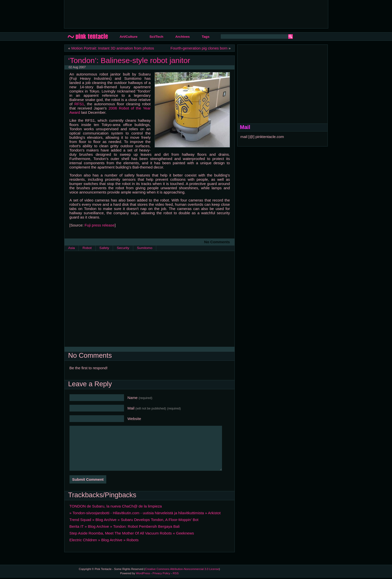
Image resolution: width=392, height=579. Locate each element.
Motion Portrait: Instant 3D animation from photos (113, 48)
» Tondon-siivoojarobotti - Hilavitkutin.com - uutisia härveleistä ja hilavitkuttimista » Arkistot (145, 513)
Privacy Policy (161, 573)
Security (123, 248)
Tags (206, 37)
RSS (176, 573)
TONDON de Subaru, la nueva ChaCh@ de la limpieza (116, 506)
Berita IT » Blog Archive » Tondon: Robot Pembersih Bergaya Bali (125, 526)
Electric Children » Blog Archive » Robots (104, 540)
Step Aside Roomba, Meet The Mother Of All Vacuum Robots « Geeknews (132, 533)
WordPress (143, 573)
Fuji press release (99, 225)
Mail (154, 408)
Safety (104, 248)
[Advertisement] (159, 14)
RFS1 (79, 104)
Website (134, 419)
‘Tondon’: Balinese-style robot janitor (129, 60)
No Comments (217, 242)
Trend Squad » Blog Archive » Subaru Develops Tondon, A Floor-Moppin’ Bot (134, 520)
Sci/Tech (156, 37)
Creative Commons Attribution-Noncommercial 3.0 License (182, 569)
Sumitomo (145, 248)
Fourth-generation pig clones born (199, 48)
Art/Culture (129, 37)
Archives (182, 37)
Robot (87, 248)
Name (140, 398)
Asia (72, 248)
